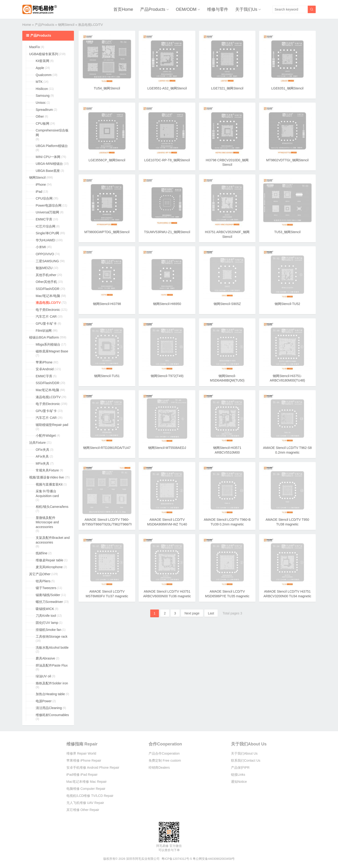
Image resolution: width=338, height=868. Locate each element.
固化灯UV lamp (47, 623)
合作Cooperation (165, 744)
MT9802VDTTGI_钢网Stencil (287, 160)
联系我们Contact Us (246, 760)
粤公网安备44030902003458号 (214, 859)
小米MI (41, 247)
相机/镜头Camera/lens (52, 507)
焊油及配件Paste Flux (52, 665)
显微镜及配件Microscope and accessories (47, 522)
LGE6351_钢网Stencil (287, 88)
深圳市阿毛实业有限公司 (143, 859)
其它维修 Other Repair (83, 810)
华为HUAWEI (45, 240)
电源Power (44, 701)
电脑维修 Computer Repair (86, 789)
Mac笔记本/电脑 (47, 390)
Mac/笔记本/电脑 (48, 296)
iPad (39, 192)
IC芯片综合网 (46, 226)
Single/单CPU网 (47, 233)
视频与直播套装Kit (49, 484)
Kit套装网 (42, 61)
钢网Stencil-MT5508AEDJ (167, 448)
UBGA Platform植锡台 (52, 146)
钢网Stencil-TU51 (107, 376)
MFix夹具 (42, 463)
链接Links (238, 775)
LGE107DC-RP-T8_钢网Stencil (167, 160)
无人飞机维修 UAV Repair (85, 803)
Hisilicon (42, 89)
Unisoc (41, 103)
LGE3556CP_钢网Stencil (107, 160)
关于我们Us (246, 9)
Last (211, 613)
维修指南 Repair (82, 744)
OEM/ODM (186, 9)
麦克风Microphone (49, 567)
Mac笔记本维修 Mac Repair (87, 782)
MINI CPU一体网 (48, 157)
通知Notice (239, 782)
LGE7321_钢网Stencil (227, 88)
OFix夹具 (42, 450)
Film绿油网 (44, 331)
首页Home (123, 9)
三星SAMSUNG (47, 261)
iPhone (41, 185)
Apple (40, 68)
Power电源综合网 (49, 205)
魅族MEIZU (44, 268)
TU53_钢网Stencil (287, 232)
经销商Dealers (159, 768)
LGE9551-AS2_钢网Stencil (167, 88)
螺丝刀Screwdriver (49, 602)
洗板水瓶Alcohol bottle (52, 648)
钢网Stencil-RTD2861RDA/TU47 (107, 448)
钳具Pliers (43, 581)
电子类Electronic (48, 310)
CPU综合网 (44, 198)
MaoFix (35, 47)
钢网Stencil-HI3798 (107, 304)
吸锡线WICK (45, 609)
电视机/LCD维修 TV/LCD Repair (90, 796)
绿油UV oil (43, 676)
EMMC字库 (44, 219)
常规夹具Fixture (47, 470)
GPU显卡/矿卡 (46, 324)
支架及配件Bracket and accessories (53, 540)
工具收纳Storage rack (52, 637)
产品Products (153, 9)
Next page (192, 613)
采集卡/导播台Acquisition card (47, 494)
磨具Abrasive (45, 658)
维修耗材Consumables (52, 715)
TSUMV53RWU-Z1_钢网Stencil (167, 232)
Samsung (43, 96)
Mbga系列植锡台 (48, 344)
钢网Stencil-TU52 (287, 304)
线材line (42, 553)
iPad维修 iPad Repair (82, 775)
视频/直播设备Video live (46, 477)
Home (27, 25)
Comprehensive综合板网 (52, 133)
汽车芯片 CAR (46, 316)
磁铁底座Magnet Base (52, 351)
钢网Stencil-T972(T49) (167, 376)
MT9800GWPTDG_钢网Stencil (107, 232)
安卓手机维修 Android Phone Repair (93, 768)
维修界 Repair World (81, 753)
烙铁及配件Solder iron (52, 683)
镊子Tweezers (46, 588)
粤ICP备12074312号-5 (177, 859)
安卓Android (45, 369)
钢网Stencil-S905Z (227, 304)
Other (40, 116)
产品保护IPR (240, 768)
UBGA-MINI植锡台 (49, 164)
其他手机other (46, 275)
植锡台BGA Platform (44, 337)
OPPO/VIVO (45, 254)
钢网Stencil (66, 25)
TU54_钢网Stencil (107, 88)
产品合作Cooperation (164, 753)
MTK (39, 82)
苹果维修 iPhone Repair (84, 760)
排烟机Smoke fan (48, 630)
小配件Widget (46, 436)
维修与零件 (218, 9)
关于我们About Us (249, 744)
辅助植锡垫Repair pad (52, 425)
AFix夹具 (42, 456)
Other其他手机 (46, 282)
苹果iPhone (44, 362)
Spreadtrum (44, 110)
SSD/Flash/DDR (48, 289)
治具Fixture (37, 443)
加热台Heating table (50, 694)
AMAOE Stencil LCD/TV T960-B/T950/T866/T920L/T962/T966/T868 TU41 (109, 524)
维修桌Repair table (50, 560)
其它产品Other (40, 574)
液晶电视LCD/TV (48, 303)
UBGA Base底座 (48, 171)
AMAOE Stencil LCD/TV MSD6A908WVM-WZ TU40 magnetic (167, 524)
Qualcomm (44, 75)
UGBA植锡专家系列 (44, 54)
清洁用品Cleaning (49, 708)
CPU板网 (42, 123)
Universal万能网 (47, 212)
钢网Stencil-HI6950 (167, 304)
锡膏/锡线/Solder (48, 595)
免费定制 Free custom (165, 760)
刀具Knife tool (46, 616)
